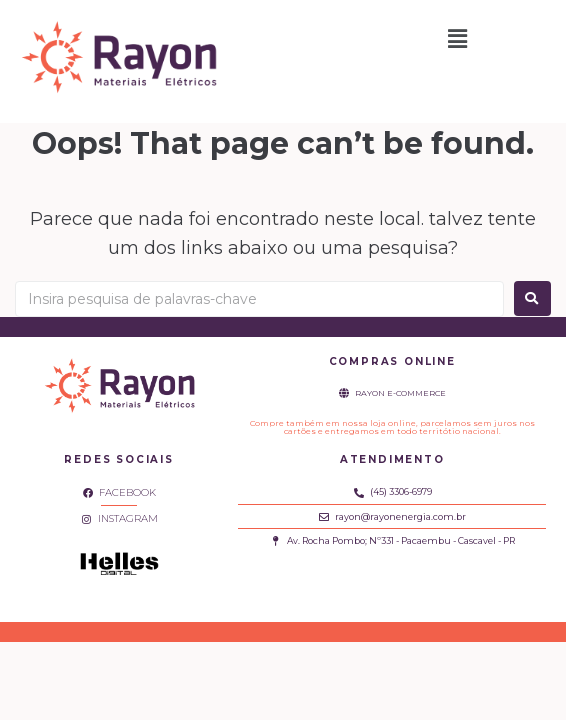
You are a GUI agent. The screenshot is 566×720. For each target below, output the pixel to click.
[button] (458, 39)
